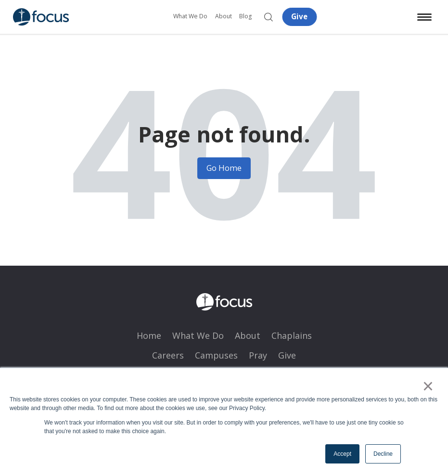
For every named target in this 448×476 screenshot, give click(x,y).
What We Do (190, 16)
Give (299, 16)
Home (149, 335)
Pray (258, 355)
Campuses (216, 355)
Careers (168, 355)
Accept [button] (342, 454)
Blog (245, 16)
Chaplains (292, 335)
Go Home (224, 168)
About (224, 16)
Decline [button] (383, 454)
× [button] (428, 386)
